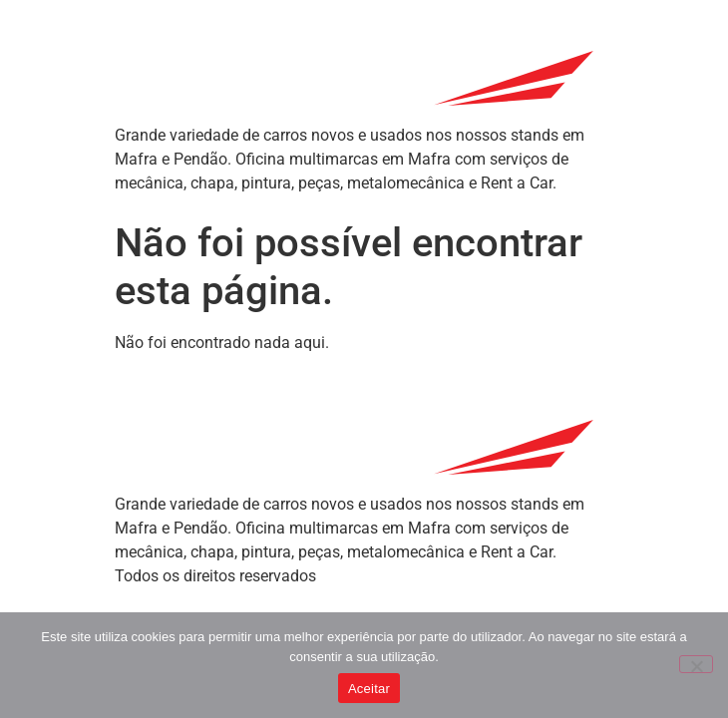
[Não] (696, 664)
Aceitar (369, 689)
